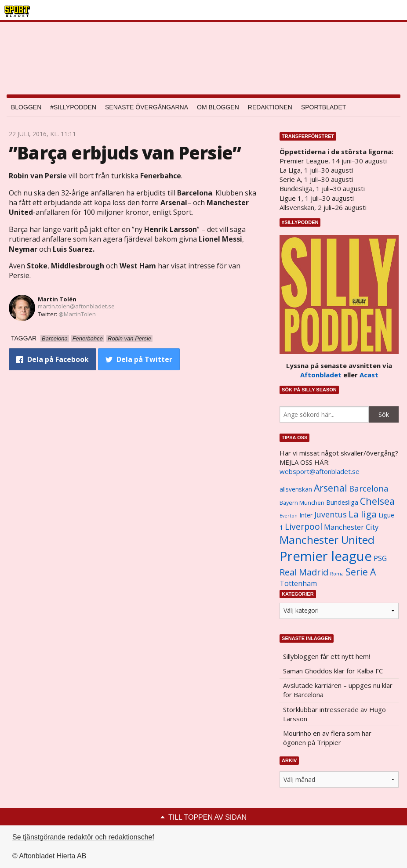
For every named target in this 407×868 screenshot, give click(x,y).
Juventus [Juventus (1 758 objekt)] (331, 514)
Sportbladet (323, 107)
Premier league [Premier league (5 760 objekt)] (326, 556)
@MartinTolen (77, 314)
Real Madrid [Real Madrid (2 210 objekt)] (304, 572)
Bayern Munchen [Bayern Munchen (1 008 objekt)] (302, 503)
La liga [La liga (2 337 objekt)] (363, 514)
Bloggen (26, 107)
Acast (369, 375)
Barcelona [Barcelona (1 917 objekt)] (369, 488)
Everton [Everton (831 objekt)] (289, 516)
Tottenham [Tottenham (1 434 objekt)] (298, 583)
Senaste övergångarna (147, 107)
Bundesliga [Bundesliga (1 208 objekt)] (342, 502)
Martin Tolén (57, 299)
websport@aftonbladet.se (320, 471)
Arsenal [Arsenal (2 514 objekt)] (331, 488)
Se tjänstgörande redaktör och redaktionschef (83, 837)
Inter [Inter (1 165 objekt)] (306, 515)
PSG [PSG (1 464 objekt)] (380, 558)
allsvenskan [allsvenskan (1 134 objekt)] (296, 489)
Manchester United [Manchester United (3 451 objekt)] (327, 540)
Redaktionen (270, 107)
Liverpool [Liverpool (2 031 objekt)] (303, 526)
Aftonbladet (321, 375)
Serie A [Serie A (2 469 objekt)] (361, 572)
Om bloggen (218, 107)
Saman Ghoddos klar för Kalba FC (333, 671)
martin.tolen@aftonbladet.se (76, 306)
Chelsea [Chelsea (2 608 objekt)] (377, 501)
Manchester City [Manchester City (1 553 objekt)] (351, 527)
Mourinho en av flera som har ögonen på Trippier (327, 738)
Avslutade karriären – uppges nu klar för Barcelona (338, 690)
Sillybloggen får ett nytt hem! (327, 656)
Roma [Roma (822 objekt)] (337, 574)
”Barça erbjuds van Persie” (125, 153)
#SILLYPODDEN (73, 107)
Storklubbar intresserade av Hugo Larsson (334, 714)
